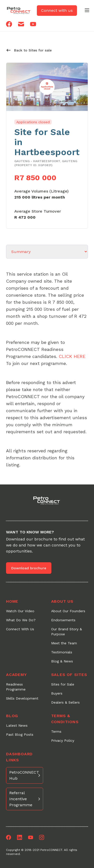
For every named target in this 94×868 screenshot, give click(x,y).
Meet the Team (64, 643)
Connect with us (57, 10)
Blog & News (62, 661)
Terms (56, 731)
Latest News (17, 725)
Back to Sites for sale (29, 50)
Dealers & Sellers (65, 702)
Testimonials (62, 652)
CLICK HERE (72, 356)
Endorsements (63, 620)
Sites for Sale (63, 684)
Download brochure (29, 568)
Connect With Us (20, 629)
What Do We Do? (21, 620)
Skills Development (22, 698)
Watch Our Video (20, 611)
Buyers (57, 693)
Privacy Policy (63, 740)
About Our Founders (68, 611)
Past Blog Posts (20, 734)
